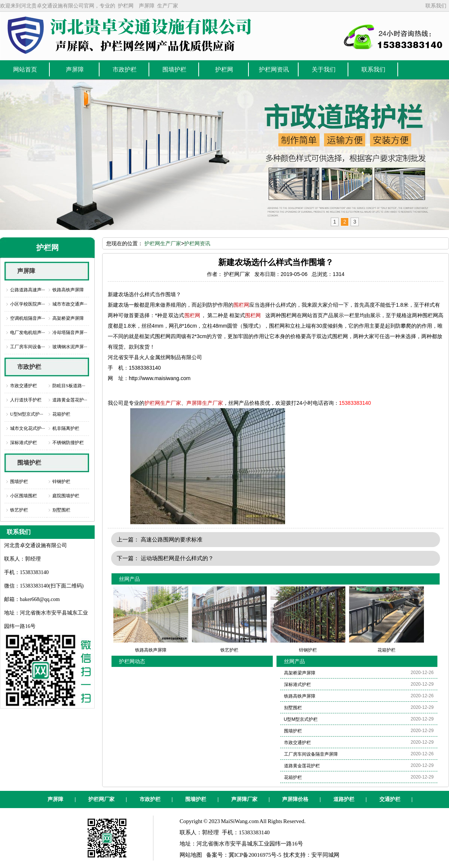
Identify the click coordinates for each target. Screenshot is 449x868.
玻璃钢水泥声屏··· (70, 347)
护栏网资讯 (197, 243)
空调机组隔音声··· (28, 318)
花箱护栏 (61, 414)
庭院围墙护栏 (66, 496)
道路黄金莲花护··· (70, 400)
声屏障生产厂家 (205, 403)
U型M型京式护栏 (301, 719)
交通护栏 (390, 799)
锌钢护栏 (61, 482)
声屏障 (147, 6)
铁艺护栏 (19, 510)
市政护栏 (29, 367)
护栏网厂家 (101, 799)
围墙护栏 (29, 463)
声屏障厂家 (244, 799)
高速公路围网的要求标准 (172, 539)
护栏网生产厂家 (163, 243)
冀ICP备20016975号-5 (255, 855)
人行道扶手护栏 (26, 400)
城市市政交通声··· (70, 304)
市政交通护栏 (24, 386)
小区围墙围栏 (24, 496)
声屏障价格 (295, 799)
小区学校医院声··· (28, 304)
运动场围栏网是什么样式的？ (177, 558)
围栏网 (241, 305)
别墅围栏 (61, 510)
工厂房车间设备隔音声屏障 (311, 754)
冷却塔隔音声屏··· (70, 333)
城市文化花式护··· (28, 428)
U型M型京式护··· (27, 414)
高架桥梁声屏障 (68, 318)
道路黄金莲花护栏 (302, 766)
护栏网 (126, 6)
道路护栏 (344, 799)
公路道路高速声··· (28, 290)
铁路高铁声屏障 (68, 290)
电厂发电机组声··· (28, 333)
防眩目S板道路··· (69, 386)
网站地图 (191, 855)
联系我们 (436, 6)
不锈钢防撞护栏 (68, 443)
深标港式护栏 (24, 443)
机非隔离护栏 (66, 428)
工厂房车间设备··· (28, 347)
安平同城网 (325, 855)
